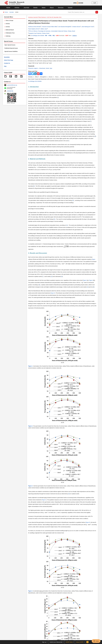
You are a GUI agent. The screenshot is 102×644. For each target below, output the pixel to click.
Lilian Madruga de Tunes (88, 27)
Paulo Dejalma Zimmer (34, 29)
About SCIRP (80, 642)
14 (69, 494)
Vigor (51, 68)
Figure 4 (44, 500)
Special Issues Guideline (11, 51)
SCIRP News (69, 642)
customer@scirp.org (12, 85)
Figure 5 (88, 522)
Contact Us (7, 63)
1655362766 (10, 91)
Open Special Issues (10, 45)
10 (73, 200)
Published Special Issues (11, 48)
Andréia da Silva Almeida (34, 27)
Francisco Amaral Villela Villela (50, 27)
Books (35, 8)
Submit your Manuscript (56, 642)
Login (95, 3)
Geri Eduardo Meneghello (65, 27)
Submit (70, 8)
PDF (46, 36)
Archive (8, 27)
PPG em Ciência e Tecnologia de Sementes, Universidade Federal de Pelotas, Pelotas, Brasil (52, 31)
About (52, 8)
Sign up (44, 642)
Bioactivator (42, 68)
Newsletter (7, 57)
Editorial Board (10, 30)
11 (67, 225)
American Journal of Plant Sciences (37, 17)
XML (54, 36)
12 (52, 276)
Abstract (31, 39)
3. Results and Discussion (38, 253)
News (44, 8)
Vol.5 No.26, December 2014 (54, 17)
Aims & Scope (9, 21)
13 (62, 276)
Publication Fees (10, 33)
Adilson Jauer (44, 29)
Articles (17, 8)
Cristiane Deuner (76, 27)
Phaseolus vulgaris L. (34, 68)
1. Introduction (33, 87)
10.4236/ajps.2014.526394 (37, 36)
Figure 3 (53, 293)
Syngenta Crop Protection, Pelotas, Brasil (39, 33)
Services (61, 8)
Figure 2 (85, 280)
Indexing (8, 36)
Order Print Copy (9, 60)
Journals (26, 8)
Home (8, 8)
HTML (50, 36)
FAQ (5, 66)
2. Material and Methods (37, 159)
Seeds (47, 68)
